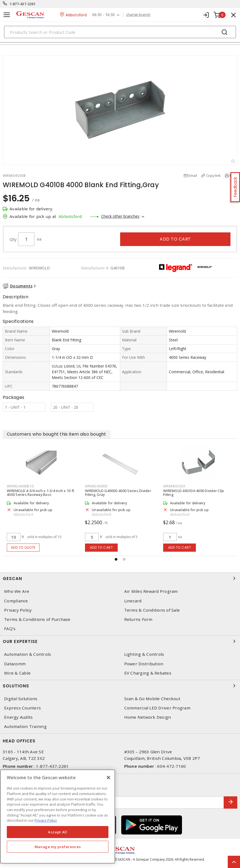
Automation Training (25, 726)
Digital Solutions (21, 699)
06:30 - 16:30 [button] (103, 15)
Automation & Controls (28, 654)
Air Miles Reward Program (151, 591)
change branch (138, 15)
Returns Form (138, 619)
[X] (108, 778)
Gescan (120, 578)
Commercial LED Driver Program (157, 708)
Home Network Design (148, 717)
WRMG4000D (96, 486)
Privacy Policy (18, 610)
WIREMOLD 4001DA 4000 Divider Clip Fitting (194, 493)
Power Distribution (144, 664)
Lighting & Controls (144, 654)
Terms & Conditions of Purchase (37, 619)
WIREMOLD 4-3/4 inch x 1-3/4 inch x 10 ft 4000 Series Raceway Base (40, 493)
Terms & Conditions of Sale (152, 610)
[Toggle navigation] (7, 15)
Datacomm (15, 664)
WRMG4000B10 (20, 486)
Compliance (16, 601)
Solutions (120, 686)
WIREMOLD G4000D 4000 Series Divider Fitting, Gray (118, 493)
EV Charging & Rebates (148, 673)
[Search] (120, 32)
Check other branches (120, 216)
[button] (116, 559)
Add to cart (175, 239)
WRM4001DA (174, 486)
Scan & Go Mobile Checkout (152, 699)
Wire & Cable (17, 673)
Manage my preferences (58, 847)
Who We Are (17, 591)
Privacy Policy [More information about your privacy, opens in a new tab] (46, 820)
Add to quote (23, 547)
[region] (58, 817)
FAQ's (10, 629)
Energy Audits (18, 717)
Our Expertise (120, 641)
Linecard (133, 601)
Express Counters (22, 708)
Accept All (58, 832)
